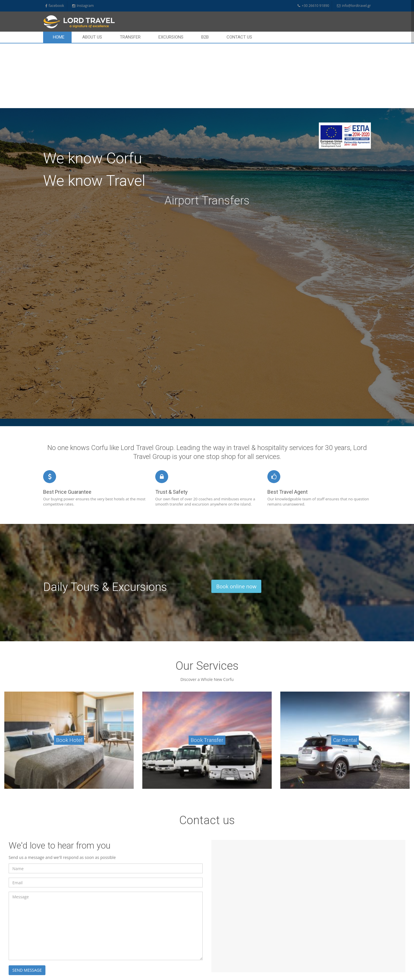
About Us (92, 37)
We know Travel (94, 116)
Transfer (130, 37)
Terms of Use (221, 962)
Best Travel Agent (287, 427)
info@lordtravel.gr (354, 6)
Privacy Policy (221, 956)
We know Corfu (93, 94)
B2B (205, 37)
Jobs (214, 951)
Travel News (220, 944)
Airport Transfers (207, 136)
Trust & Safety (171, 427)
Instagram (83, 6)
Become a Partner (225, 974)
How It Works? (222, 968)
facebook (55, 6)
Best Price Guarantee (67, 427)
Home (59, 37)
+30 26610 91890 (313, 6)
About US (218, 933)
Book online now (236, 522)
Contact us (239, 37)
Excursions (171, 37)
